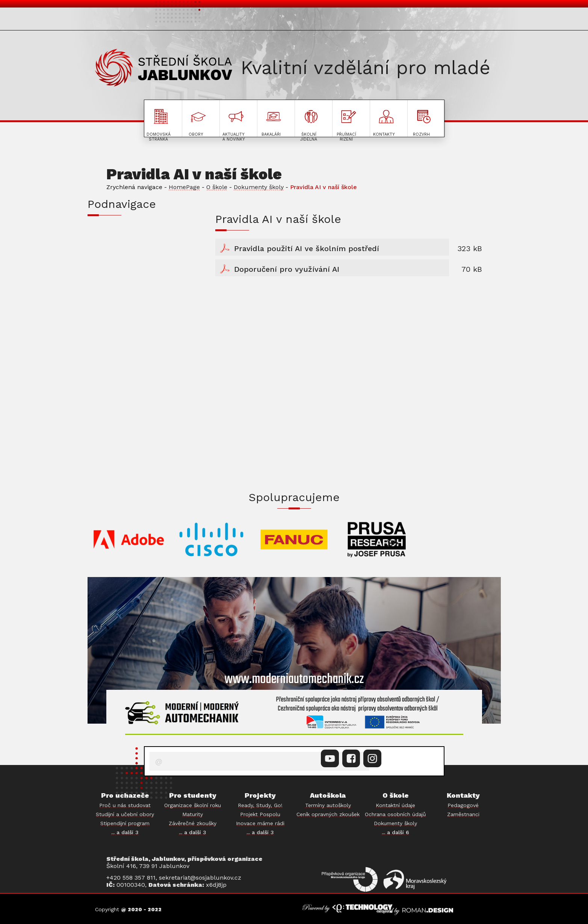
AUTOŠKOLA (409, 20)
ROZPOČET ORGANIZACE (138, 316)
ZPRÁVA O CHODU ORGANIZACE (147, 337)
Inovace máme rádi (260, 823)
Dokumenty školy (259, 187)
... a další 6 (395, 832)
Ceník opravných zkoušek (328, 814)
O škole (217, 187)
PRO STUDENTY (198, 20)
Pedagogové (463, 805)
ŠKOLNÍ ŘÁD (116, 233)
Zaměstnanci (463, 814)
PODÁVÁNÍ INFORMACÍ (134, 295)
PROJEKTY (467, 20)
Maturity (193, 814)
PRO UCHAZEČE (127, 20)
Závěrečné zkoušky (193, 823)
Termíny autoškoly (328, 805)
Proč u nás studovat (125, 805)
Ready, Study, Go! (260, 805)
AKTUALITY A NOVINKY (285, 20)
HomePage (184, 187)
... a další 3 (125, 832)
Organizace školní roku (193, 805)
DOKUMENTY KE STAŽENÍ (140, 254)
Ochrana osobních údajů (395, 814)
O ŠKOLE (358, 20)
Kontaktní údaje (395, 805)
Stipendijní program (125, 823)
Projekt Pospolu (260, 814)
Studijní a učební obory (125, 814)
